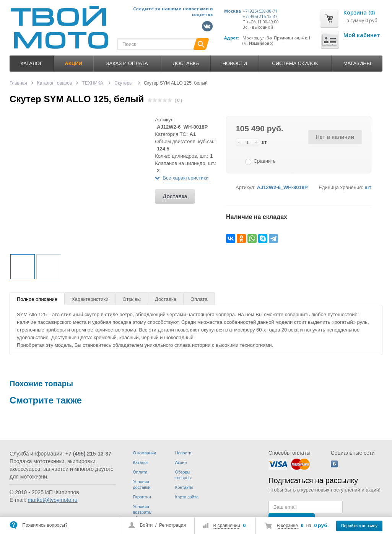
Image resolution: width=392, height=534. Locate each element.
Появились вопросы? (45, 525)
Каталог (32, 63)
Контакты (184, 487)
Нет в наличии (335, 137)
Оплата (199, 299)
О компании (144, 453)
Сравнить (265, 161)
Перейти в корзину (359, 526)
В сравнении (226, 526)
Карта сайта (187, 497)
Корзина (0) (359, 12)
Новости (235, 63)
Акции (181, 462)
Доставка (186, 63)
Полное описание (37, 299)
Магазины (357, 63)
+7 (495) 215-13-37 (260, 16)
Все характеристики (185, 178)
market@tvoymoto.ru (52, 500)
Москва (233, 11)
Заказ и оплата (127, 63)
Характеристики (90, 299)
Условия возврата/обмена (142, 512)
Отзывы (132, 299)
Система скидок (295, 63)
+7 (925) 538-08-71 (260, 11)
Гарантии (142, 497)
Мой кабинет (362, 35)
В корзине (287, 526)
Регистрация (172, 525)
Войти (146, 525)
